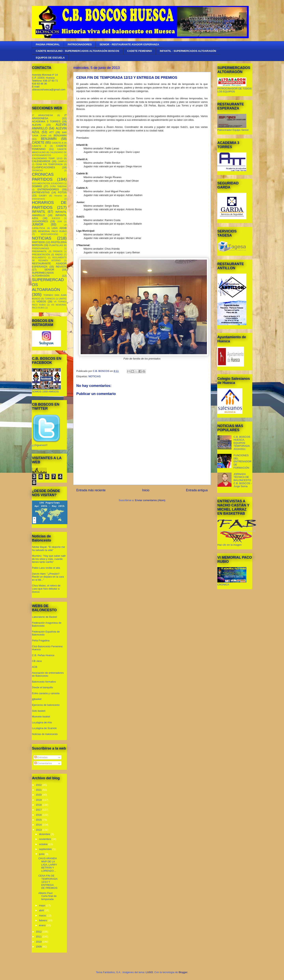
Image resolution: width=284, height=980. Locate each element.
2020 (39, 795)
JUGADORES (40, 221)
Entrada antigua (197, 490)
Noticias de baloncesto (45, 734)
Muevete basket (41, 717)
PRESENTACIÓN (41, 254)
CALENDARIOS (41, 161)
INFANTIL (39, 212)
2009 (39, 947)
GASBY (43, 196)
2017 (39, 810)
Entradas (41, 757)
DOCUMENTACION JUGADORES (48, 183)
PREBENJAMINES (41, 248)
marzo (43, 915)
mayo (43, 905)
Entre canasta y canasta (46, 693)
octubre (44, 844)
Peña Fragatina (41, 640)
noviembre (45, 839)
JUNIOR (38, 224)
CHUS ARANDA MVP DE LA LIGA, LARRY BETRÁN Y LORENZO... (48, 864)
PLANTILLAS (56, 245)
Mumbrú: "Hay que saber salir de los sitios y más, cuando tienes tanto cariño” (49, 559)
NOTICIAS (94, 376)
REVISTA (61, 267)
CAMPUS (62, 161)
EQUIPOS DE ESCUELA (50, 58)
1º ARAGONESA (42, 115)
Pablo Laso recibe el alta (46, 568)
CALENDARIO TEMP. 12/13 (47, 158)
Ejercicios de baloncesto (46, 705)
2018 (39, 805)
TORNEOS (50, 299)
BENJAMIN (60, 135)
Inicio (146, 490)
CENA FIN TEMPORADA (49, 164)
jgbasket (37, 699)
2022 (39, 785)
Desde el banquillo (43, 687)
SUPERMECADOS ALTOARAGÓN (43, 274)
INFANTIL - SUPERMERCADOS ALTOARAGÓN (188, 51)
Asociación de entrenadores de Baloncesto (48, 674)
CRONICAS (37, 170)
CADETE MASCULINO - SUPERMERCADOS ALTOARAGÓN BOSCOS (78, 51)
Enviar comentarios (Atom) (150, 500)
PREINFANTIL (39, 251)
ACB (35, 667)
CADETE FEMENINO (140, 51)
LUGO (149, 972)
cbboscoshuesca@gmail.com (49, 90)
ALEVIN (36, 125)
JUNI (60, 222)
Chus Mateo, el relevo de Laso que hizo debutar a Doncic (46, 589)
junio (42, 854)
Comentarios (43, 763)
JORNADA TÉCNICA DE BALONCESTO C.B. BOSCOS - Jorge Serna (243, 480)
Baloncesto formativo (44, 682)
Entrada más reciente (91, 490)
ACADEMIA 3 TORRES (46, 121)
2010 (39, 942)
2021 (39, 790)
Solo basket (39, 711)
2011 (39, 937)
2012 (39, 932)
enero (43, 925)
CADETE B (39, 146)
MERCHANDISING (50, 234)
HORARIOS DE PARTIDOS (49, 205)
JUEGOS (56, 218)
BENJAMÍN (49, 139)
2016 (39, 815)
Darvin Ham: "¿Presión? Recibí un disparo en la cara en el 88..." (48, 577)
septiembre (46, 849)
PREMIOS (58, 251)
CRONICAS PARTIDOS (43, 177)
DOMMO (37, 186)
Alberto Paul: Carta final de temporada (47, 896)
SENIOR (49, 270)
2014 (39, 825)
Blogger (183, 972)
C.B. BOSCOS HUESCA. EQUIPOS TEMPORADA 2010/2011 (242, 443)
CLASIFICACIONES (43, 167)
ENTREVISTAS (41, 192)
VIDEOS (41, 301)
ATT (51, 132)
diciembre (45, 834)
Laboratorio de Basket (44, 617)
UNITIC (63, 299)
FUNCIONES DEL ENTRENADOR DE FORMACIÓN (242, 461)
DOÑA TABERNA (58, 186)
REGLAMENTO (39, 258)
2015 (39, 820)
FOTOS (62, 192)
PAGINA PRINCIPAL (48, 44)
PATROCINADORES (80, 44)
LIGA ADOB (59, 228)
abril (42, 910)
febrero (43, 920)
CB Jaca (37, 661)
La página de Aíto (42, 722)
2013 (39, 830)
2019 (39, 800)
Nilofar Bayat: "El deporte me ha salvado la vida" (48, 549)
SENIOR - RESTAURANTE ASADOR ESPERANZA (129, 44)
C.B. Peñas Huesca (43, 655)
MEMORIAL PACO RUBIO (52, 231)
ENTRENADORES (48, 189)
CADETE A (57, 143)
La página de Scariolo (44, 728)
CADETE (38, 143)
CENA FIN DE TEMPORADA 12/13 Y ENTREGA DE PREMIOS (48, 882)
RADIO (59, 254)
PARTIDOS (38, 242)
